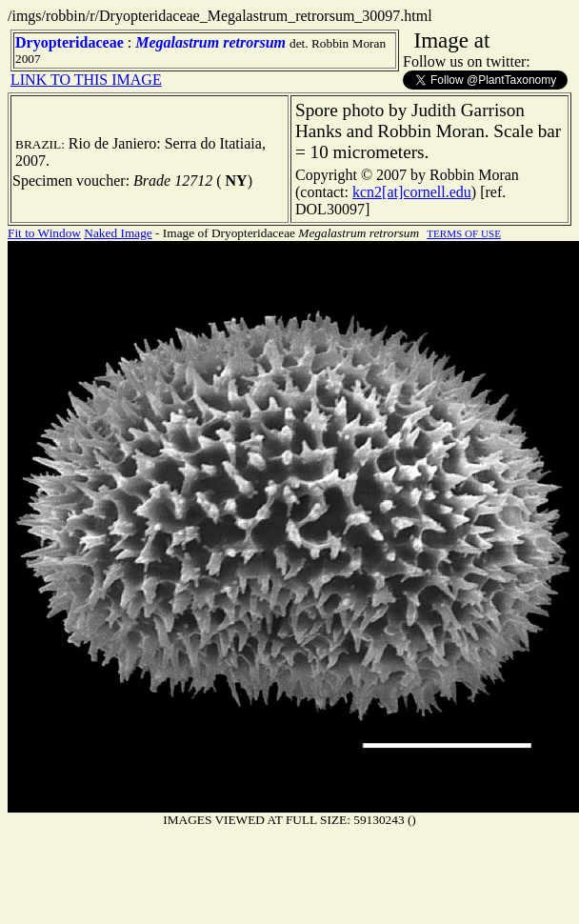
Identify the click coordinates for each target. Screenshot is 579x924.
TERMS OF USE (464, 233)
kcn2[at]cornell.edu (412, 192)
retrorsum (254, 42)
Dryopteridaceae (70, 42)
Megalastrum (177, 42)
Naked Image (118, 233)
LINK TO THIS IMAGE (86, 80)
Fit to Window (44, 233)
